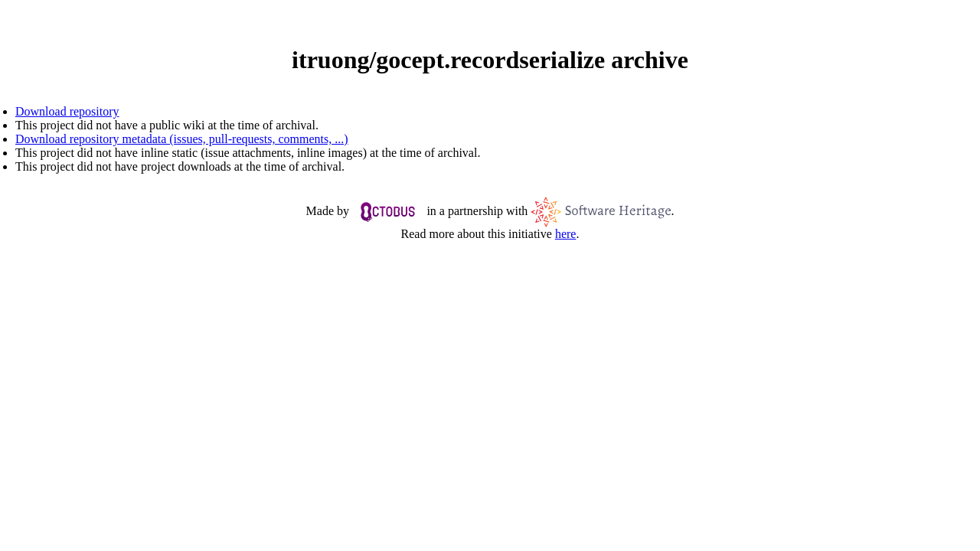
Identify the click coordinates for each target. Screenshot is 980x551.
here (566, 234)
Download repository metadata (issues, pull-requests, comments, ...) (182, 139)
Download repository (67, 111)
